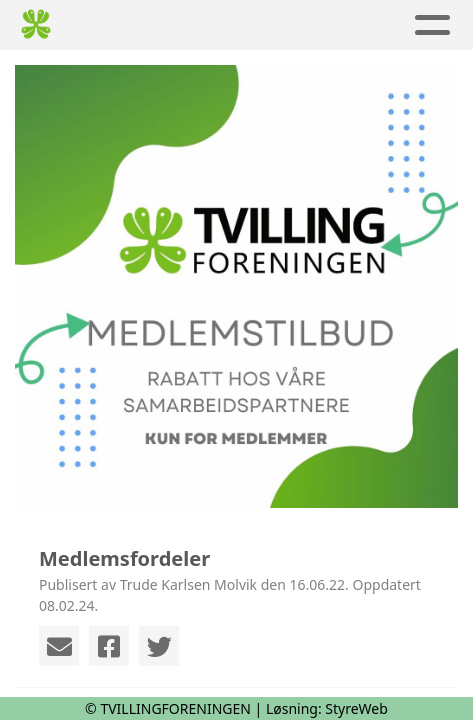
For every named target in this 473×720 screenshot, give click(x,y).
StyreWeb (356, 708)
